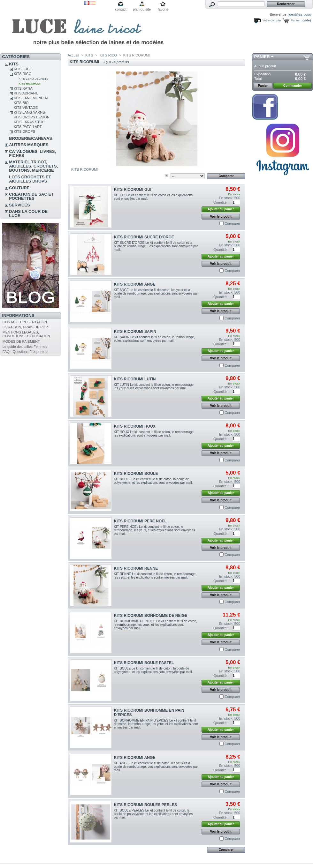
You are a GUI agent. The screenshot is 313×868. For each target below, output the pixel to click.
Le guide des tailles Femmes (25, 347)
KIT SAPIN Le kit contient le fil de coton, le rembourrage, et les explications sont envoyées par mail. (154, 339)
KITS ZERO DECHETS (33, 79)
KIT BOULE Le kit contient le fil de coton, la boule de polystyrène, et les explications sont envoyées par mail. (153, 481)
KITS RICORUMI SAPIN (135, 332)
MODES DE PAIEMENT (21, 341)
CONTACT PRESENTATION (25, 322)
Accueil (73, 55)
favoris (163, 9)
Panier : (296, 20)
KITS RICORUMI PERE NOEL (140, 521)
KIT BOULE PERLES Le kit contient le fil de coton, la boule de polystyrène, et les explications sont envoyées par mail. (153, 814)
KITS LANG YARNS (29, 112)
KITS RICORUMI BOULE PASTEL (144, 663)
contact (121, 9)
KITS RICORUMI (30, 84)
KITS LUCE (23, 69)
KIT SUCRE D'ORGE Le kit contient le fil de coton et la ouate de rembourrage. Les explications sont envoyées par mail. (156, 246)
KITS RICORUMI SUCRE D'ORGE (144, 237)
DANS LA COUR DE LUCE (28, 213)
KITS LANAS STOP (29, 122)
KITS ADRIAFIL (26, 93)
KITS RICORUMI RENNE (136, 568)
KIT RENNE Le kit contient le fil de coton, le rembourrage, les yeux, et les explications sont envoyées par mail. (155, 576)
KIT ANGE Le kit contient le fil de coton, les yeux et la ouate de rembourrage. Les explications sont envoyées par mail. (156, 293)
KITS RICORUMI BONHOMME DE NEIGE (151, 616)
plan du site (142, 9)
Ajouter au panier (221, 209)
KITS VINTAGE (26, 108)
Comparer (232, 223)
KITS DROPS (24, 131)
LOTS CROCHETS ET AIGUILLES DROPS (30, 179)
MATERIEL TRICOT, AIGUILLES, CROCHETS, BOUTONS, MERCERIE (33, 166)
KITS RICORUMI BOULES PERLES (146, 805)
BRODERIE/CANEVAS (31, 138)
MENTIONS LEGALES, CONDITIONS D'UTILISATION (26, 334)
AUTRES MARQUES (29, 145)
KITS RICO (23, 74)
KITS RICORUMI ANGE (135, 284)
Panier (262, 57)
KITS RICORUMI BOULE (136, 474)
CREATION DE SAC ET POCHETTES (31, 196)
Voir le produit (221, 217)
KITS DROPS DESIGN (32, 117)
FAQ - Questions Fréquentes (25, 352)
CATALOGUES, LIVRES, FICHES (32, 153)
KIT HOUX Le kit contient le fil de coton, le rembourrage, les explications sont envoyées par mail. (154, 434)
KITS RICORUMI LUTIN (135, 379)
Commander (293, 86)
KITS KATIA (23, 88)
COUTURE (19, 188)
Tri (166, 175)
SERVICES (19, 205)
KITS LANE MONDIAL (31, 98)
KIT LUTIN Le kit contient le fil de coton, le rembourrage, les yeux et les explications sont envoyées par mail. (154, 386)
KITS (14, 64)
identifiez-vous (300, 14)
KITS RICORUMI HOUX (135, 426)
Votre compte (271, 20)
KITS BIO (21, 103)
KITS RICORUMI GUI (133, 190)
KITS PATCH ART (28, 127)
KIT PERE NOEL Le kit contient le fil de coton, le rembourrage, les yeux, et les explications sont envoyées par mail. (155, 530)
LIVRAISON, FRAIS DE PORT (26, 327)
